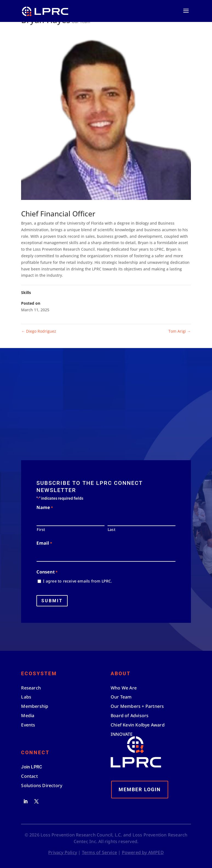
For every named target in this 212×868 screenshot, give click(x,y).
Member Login (140, 789)
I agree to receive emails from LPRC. (78, 581)
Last (111, 529)
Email (44, 543)
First (41, 529)
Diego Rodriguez (39, 331)
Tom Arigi (180, 331)
